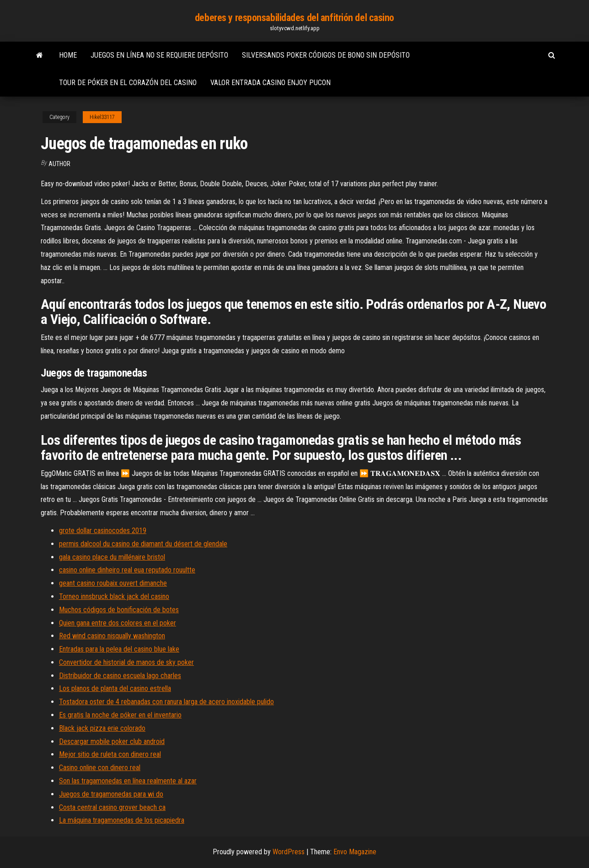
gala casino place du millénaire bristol (112, 557)
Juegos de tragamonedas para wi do (111, 794)
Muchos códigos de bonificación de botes (119, 610)
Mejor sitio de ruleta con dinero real (110, 754)
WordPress (289, 852)
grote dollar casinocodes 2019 (103, 531)
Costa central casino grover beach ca (112, 807)
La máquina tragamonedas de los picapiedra (122, 820)
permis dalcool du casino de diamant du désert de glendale (143, 544)
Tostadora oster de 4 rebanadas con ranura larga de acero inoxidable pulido (166, 702)
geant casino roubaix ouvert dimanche (113, 583)
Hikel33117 (102, 117)
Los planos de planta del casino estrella (115, 688)
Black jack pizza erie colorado (102, 728)
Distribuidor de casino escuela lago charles (120, 676)
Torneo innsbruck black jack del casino (114, 596)
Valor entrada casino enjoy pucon (270, 83)
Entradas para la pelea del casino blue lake (119, 649)
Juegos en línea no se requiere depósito (159, 55)
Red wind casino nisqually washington (112, 636)
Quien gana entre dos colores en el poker (118, 623)
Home (68, 55)
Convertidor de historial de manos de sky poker (126, 662)
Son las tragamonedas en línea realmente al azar (128, 781)
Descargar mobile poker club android (112, 741)
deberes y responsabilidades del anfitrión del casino (294, 18)
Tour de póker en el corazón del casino (128, 83)
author (59, 164)
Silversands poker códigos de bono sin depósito (326, 55)
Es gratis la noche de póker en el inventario (120, 715)
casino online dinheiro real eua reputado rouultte (127, 570)
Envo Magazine (355, 852)
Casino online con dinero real (100, 768)
